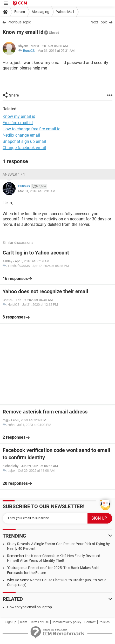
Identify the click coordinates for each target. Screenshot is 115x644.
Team (23, 622)
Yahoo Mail (65, 12)
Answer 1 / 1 (14, 174)
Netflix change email (21, 135)
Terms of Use (39, 622)
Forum (20, 12)
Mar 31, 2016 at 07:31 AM (56, 51)
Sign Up (11, 622)
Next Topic (99, 22)
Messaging (40, 12)
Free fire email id (18, 123)
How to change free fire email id (32, 129)
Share (14, 95)
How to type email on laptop (29, 607)
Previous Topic (19, 22)
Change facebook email (24, 148)
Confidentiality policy (66, 622)
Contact (90, 622)
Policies (104, 622)
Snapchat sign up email (24, 141)
